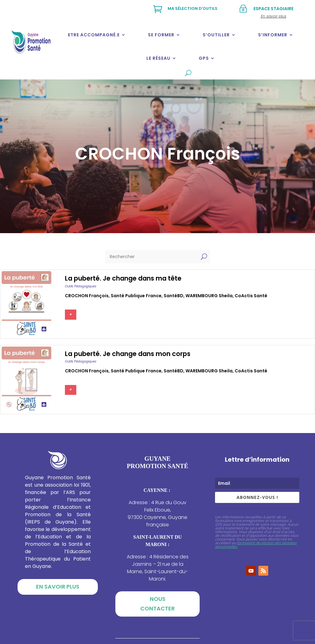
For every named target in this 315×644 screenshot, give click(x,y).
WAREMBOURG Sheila (209, 296)
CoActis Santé (251, 296)
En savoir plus (58, 587)
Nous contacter (157, 604)
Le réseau (158, 58)
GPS (204, 58)
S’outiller (216, 35)
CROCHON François (87, 296)
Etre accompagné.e (94, 35)
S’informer (273, 35)
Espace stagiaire (273, 9)
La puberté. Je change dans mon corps (128, 354)
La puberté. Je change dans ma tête (123, 278)
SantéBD (173, 296)
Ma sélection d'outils (193, 8)
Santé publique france (136, 296)
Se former (161, 35)
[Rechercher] (152, 257)
